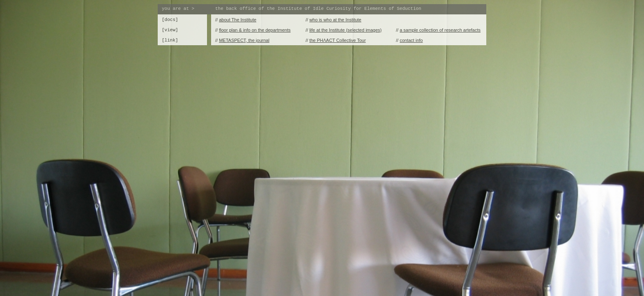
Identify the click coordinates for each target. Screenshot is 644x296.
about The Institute (238, 20)
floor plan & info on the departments (255, 30)
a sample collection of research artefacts (440, 30)
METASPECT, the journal (244, 40)
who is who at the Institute (335, 20)
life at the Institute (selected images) (345, 30)
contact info (411, 40)
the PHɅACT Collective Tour (337, 40)
